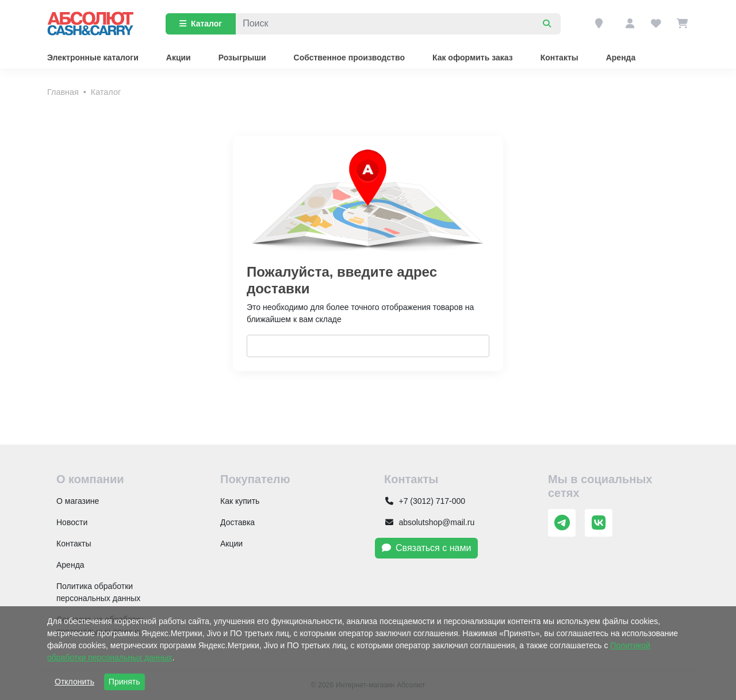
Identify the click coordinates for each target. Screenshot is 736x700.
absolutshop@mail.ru (429, 522)
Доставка (237, 522)
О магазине (78, 501)
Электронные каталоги (93, 58)
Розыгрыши (242, 58)
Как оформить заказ (473, 58)
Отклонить (74, 682)
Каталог (201, 24)
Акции (179, 58)
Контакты (559, 58)
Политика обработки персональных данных (98, 592)
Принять (124, 682)
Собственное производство (349, 58)
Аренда (621, 58)
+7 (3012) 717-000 (425, 501)
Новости (72, 522)
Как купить (240, 501)
